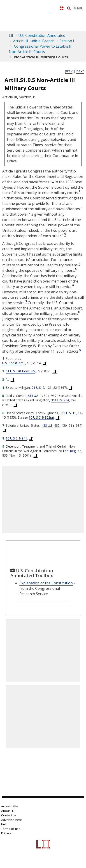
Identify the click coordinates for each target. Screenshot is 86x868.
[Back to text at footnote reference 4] (71, 388)
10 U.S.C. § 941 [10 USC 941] (16, 438)
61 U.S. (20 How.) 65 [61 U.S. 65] (20, 371)
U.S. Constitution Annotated (42, 35)
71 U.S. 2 (38, 388)
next (80, 71)
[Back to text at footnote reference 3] (12, 380)
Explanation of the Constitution (46, 583)
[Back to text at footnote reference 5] (15, 405)
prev (69, 71)
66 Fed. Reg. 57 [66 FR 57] (70, 451)
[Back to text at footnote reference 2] (54, 371)
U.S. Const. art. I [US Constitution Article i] (14, 363)
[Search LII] (69, 8)
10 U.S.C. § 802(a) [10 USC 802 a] (41, 417)
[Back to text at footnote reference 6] (58, 417)
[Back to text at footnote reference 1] (44, 363)
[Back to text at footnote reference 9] (36, 455)
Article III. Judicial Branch (34, 41)
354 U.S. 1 (35, 396)
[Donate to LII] (62, 8)
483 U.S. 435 (51, 425)
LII (11, 35)
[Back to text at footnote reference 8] (31, 438)
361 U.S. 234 (60, 400)
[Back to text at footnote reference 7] (5, 430)
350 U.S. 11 (68, 413)
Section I (67, 41)
